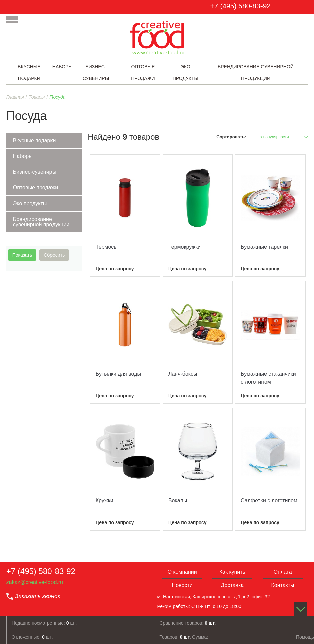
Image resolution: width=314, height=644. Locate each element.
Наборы (23, 156)
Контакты (282, 585)
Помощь (305, 637)
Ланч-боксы (183, 374)
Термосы (107, 247)
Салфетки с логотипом (269, 501)
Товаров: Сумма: (184, 637)
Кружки (104, 501)
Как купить (232, 572)
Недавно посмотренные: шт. (44, 623)
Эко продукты (30, 203)
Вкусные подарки (34, 140)
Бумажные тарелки (264, 247)
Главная (15, 97)
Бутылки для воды (118, 374)
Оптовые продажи (35, 188)
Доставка (232, 585)
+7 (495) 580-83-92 (240, 6)
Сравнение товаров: (187, 623)
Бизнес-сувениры (35, 172)
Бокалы (178, 501)
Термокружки (184, 247)
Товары (37, 97)
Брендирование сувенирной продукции (41, 222)
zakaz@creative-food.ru (35, 582)
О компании (182, 572)
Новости (182, 585)
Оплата (283, 572)
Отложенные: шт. (32, 637)
